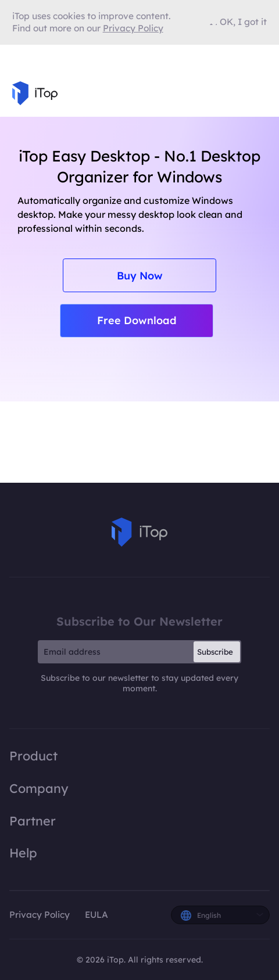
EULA (96, 915)
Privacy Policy (40, 915)
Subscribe (215, 652)
